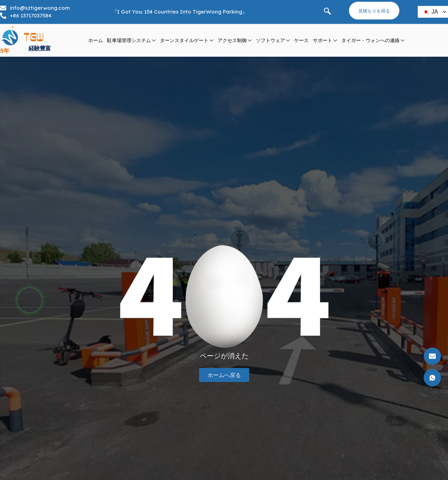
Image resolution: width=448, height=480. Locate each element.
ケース (301, 40)
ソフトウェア (273, 41)
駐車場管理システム (131, 41)
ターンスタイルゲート (187, 41)
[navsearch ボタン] (327, 12)
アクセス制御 (235, 41)
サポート (325, 41)
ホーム (96, 40)
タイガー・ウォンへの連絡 (373, 41)
